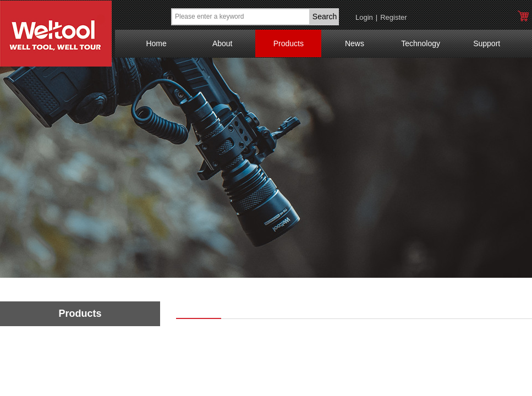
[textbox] (241, 17)
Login (364, 17)
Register (393, 17)
